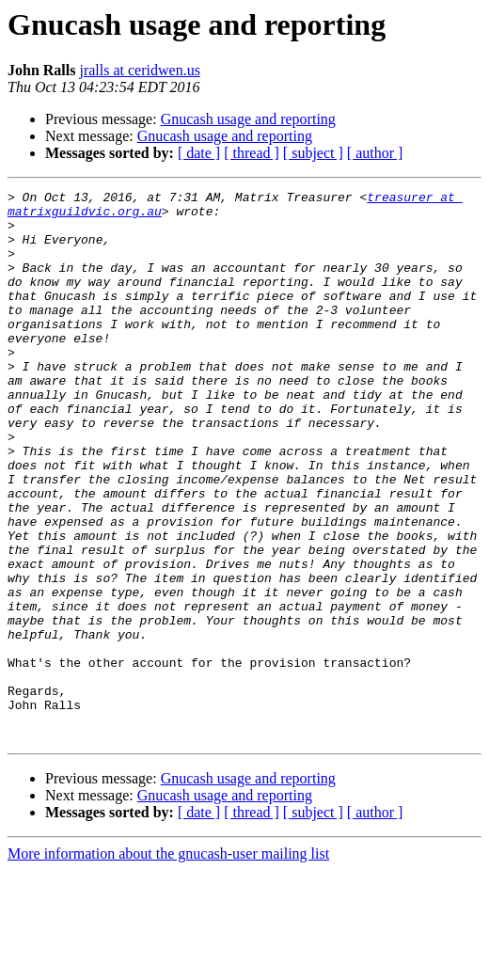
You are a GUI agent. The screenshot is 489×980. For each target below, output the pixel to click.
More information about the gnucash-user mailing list (168, 964)
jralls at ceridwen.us (139, 70)
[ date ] (199, 153)
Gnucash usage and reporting (248, 119)
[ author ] (375, 153)
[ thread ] (252, 153)
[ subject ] (313, 153)
